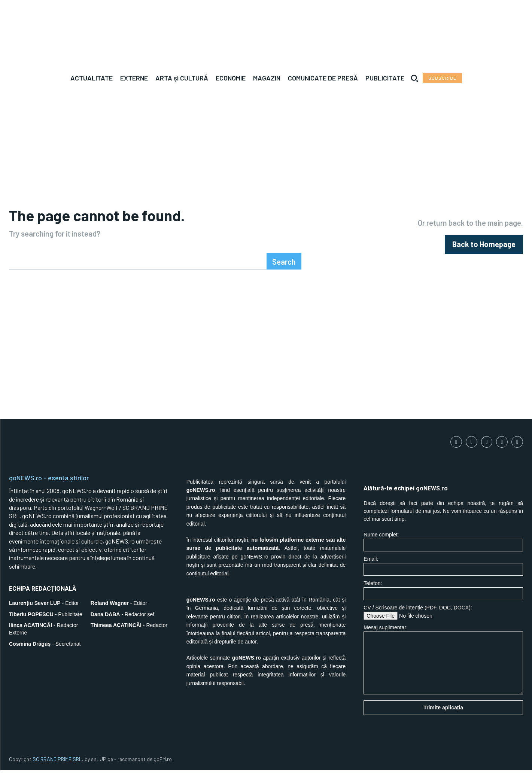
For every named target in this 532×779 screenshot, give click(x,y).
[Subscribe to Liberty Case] (442, 78)
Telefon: (443, 599)
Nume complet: (443, 550)
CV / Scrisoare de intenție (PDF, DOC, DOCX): (443, 621)
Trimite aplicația (443, 716)
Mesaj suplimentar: (443, 668)
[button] (414, 78)
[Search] (284, 270)
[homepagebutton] (484, 249)
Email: (443, 575)
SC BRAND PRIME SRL (57, 768)
